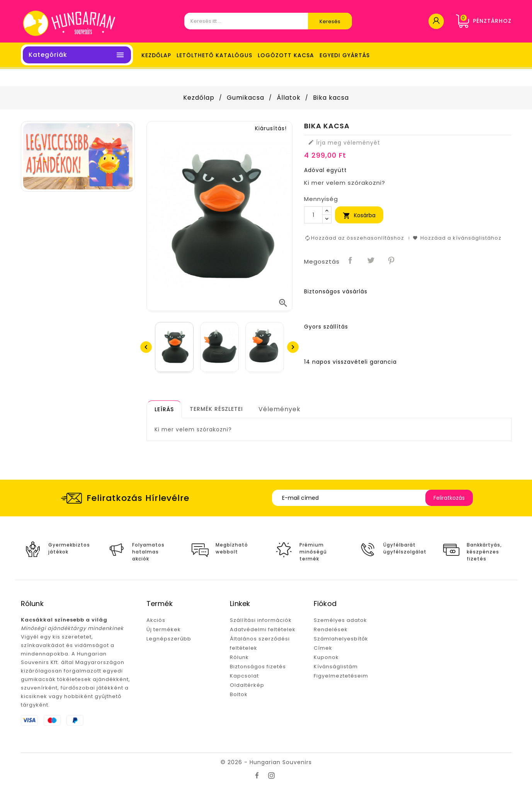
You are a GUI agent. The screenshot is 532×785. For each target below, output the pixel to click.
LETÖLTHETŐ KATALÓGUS (214, 55)
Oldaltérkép (247, 685)
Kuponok (326, 657)
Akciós (156, 620)
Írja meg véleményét (344, 143)
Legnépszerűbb (169, 639)
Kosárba (359, 215)
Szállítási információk (261, 620)
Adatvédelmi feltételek (263, 629)
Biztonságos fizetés (258, 667)
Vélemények (280, 409)
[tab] (164, 409)
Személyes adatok (340, 620)
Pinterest (391, 261)
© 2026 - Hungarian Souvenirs (266, 762)
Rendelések (331, 629)
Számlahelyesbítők (341, 639)
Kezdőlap (156, 55)
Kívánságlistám (336, 667)
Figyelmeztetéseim (341, 676)
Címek (323, 648)
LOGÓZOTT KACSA (286, 55)
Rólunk (239, 657)
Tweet (371, 261)
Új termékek (164, 629)
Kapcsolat (244, 676)
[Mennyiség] (313, 215)
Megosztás (350, 261)
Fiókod (325, 604)
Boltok (239, 694)
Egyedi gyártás (345, 55)
